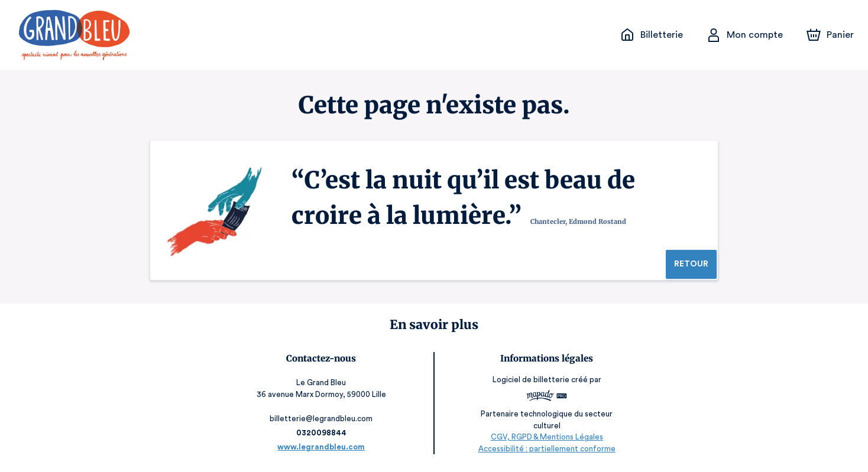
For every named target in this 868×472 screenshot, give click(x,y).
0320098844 (322, 433)
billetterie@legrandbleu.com (322, 419)
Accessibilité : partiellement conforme (546, 449)
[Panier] (830, 35)
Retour (691, 264)
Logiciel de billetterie (530, 384)
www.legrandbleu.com (322, 447)
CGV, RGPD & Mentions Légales (546, 437)
